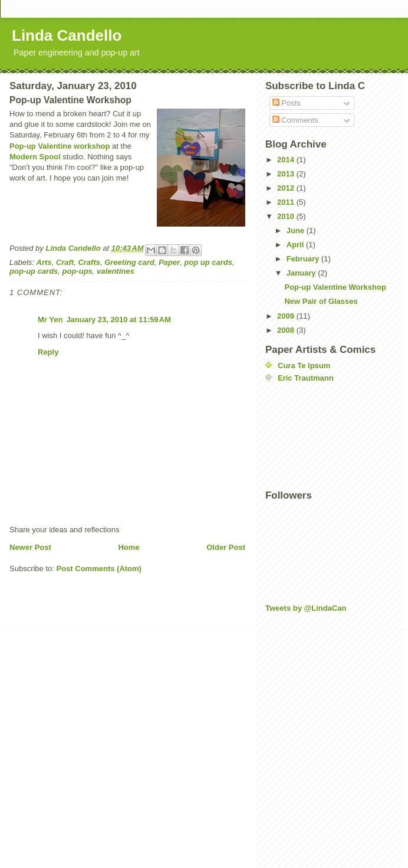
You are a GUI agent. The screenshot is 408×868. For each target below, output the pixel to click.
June (297, 230)
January (302, 273)
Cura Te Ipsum (304, 366)
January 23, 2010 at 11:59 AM (119, 320)
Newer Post (30, 547)
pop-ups (78, 271)
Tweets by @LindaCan (306, 608)
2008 (287, 330)
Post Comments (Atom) (99, 569)
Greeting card (129, 262)
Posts (287, 103)
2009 (287, 316)
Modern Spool (35, 157)
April (296, 245)
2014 (287, 160)
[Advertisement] (318, 436)
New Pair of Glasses (321, 301)
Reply (48, 352)
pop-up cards (34, 271)
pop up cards (208, 262)
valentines (116, 271)
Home (129, 547)
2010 (287, 216)
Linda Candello (67, 35)
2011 (287, 202)
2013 (287, 174)
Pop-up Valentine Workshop (335, 287)
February (304, 259)
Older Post (226, 547)
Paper (169, 262)
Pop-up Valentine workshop (60, 146)
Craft (65, 262)
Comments (295, 120)
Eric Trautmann (306, 378)
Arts (44, 262)
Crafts (89, 262)
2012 (287, 188)
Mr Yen (50, 320)
